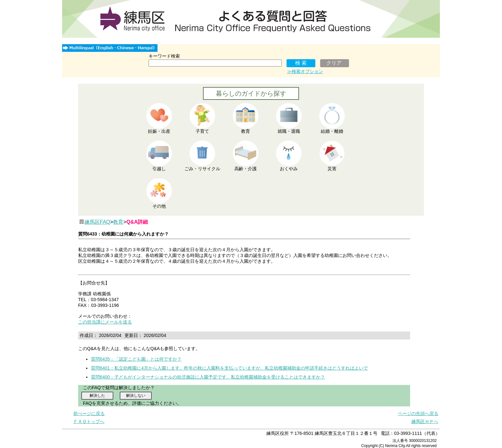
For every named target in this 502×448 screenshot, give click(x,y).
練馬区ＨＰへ (425, 421)
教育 (118, 222)
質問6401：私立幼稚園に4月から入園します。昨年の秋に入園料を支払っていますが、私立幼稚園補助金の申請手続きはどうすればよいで (229, 368)
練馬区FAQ (97, 222)
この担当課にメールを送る (105, 322)
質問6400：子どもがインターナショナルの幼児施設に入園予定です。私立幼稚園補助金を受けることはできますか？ (208, 377)
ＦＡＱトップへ (89, 421)
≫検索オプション (305, 71)
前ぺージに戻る (89, 413)
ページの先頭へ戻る (418, 413)
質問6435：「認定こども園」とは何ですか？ (136, 359)
